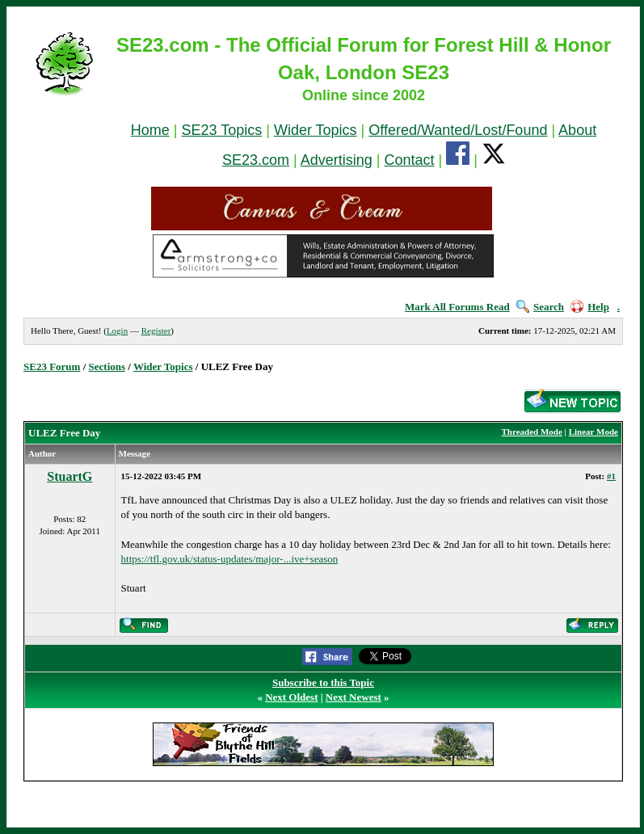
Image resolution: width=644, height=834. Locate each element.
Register (156, 331)
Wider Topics (316, 130)
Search (540, 307)
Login (117, 331)
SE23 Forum (52, 366)
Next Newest (354, 697)
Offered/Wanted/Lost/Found (458, 130)
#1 (611, 476)
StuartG (69, 476)
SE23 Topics (221, 130)
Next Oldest (291, 697)
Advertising (337, 160)
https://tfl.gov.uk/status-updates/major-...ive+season (230, 559)
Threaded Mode (532, 432)
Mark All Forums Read (457, 307)
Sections (107, 366)
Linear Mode (593, 432)
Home (150, 130)
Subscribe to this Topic (323, 682)
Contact (409, 160)
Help (590, 307)
